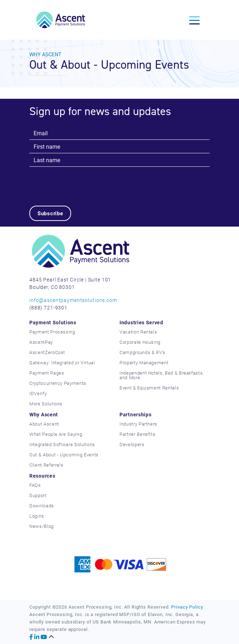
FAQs (35, 485)
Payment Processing (52, 332)
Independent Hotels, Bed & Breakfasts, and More (162, 375)
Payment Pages (47, 373)
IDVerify (38, 393)
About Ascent (44, 424)
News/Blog (42, 526)
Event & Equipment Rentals (149, 388)
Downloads (42, 506)
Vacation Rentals (138, 332)
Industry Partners (138, 424)
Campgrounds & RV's (142, 352)
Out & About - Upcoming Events (64, 455)
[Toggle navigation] (194, 20)
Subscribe (50, 213)
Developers (132, 444)
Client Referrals (46, 465)
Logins (37, 516)
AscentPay (41, 342)
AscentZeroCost (47, 352)
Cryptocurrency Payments (58, 383)
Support (38, 495)
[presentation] (83, 181)
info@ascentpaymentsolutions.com (73, 300)
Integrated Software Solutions (62, 444)
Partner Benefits (137, 434)
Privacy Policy (187, 607)
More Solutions (46, 404)
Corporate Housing (140, 342)
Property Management (144, 363)
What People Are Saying (56, 434)
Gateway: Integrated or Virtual (62, 363)
